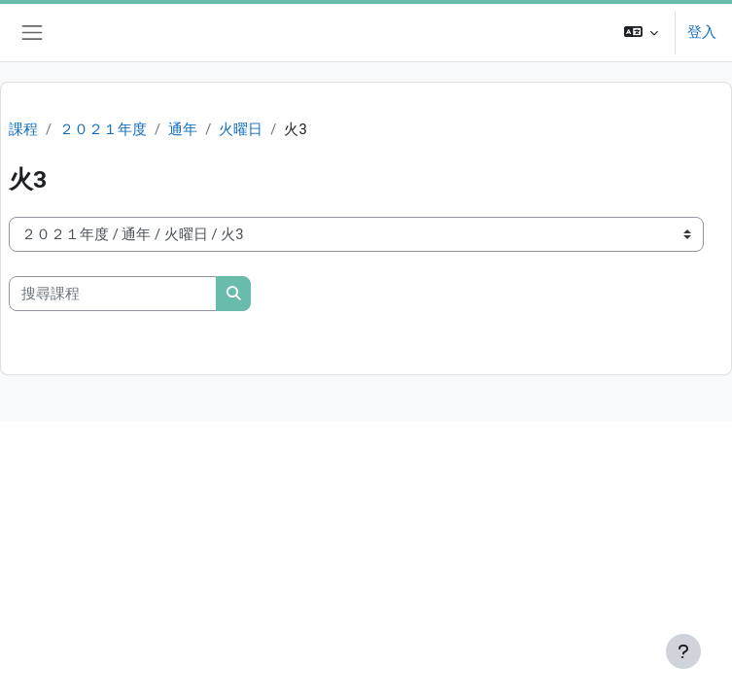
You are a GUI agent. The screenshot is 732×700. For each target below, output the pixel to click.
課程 (23, 129)
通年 (183, 129)
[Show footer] (683, 651)
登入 (702, 32)
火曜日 (241, 129)
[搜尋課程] (113, 294)
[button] (641, 33)
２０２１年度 (103, 129)
